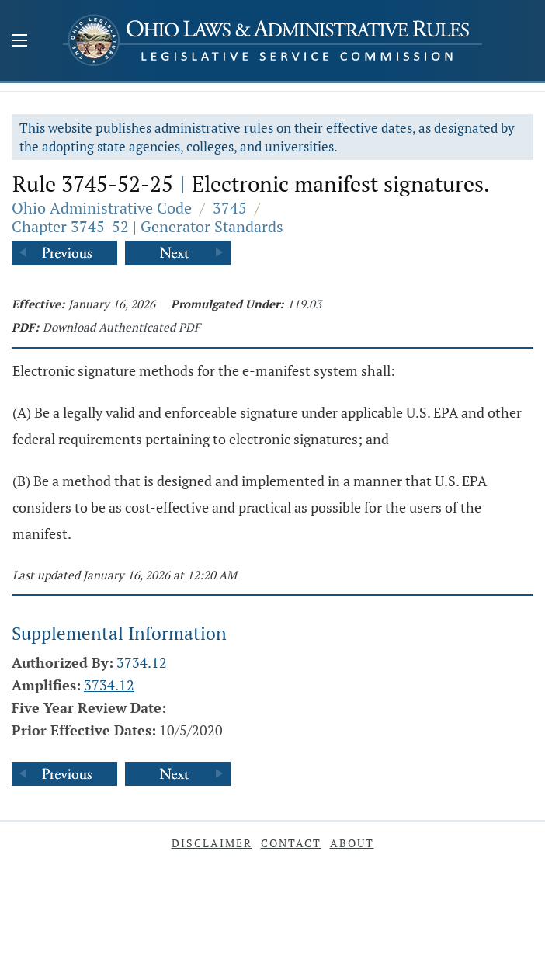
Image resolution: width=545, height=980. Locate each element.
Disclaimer (212, 843)
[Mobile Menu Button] (19, 42)
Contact (291, 843)
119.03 (304, 304)
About (352, 843)
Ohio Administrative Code (102, 208)
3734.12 (142, 662)
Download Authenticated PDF (121, 327)
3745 (230, 208)
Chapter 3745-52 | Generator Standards (148, 226)
